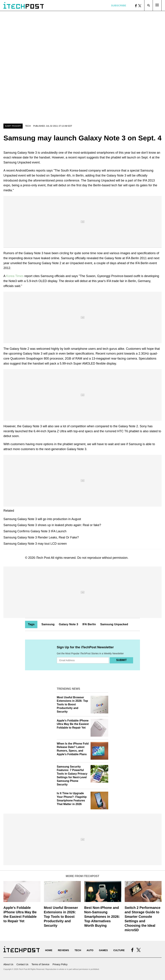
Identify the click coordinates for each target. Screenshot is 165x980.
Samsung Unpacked (114, 624)
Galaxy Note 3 (68, 624)
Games (103, 950)
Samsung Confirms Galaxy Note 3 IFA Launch (35, 531)
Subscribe (119, 5)
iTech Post (43, 558)
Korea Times (15, 276)
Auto (90, 950)
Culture (119, 950)
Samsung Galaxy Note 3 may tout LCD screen (35, 544)
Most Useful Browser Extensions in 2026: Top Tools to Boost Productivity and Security (72, 704)
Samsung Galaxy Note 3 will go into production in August (42, 519)
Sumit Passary (13, 126)
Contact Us (22, 964)
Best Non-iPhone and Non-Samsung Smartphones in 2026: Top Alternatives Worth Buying (102, 917)
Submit (121, 660)
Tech (28, 126)
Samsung (48, 624)
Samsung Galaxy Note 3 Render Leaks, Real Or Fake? (41, 537)
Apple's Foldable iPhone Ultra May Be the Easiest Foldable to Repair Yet (73, 724)
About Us (8, 964)
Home (49, 950)
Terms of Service (40, 964)
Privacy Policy (60, 964)
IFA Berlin (89, 624)
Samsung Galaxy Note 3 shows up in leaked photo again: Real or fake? (52, 525)
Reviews (63, 950)
